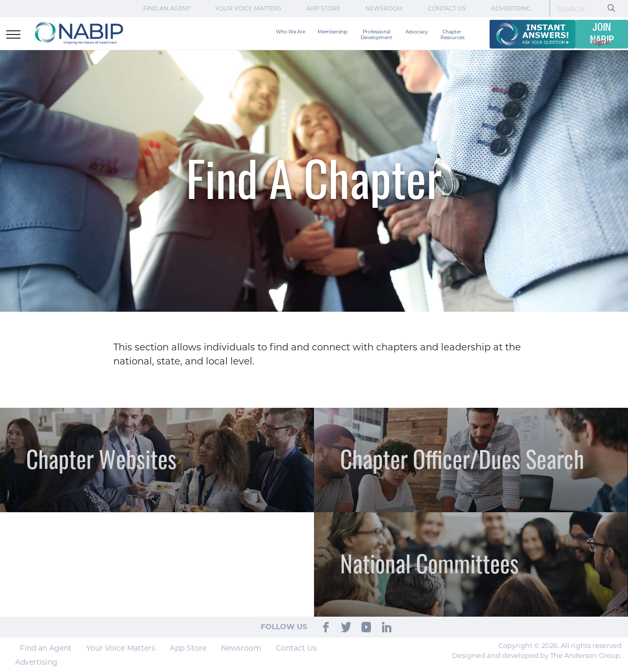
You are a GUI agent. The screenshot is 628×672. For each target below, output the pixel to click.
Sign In (602, 43)
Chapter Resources (452, 34)
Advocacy (417, 32)
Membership (333, 32)
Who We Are (290, 32)
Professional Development (376, 34)
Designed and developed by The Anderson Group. (537, 655)
